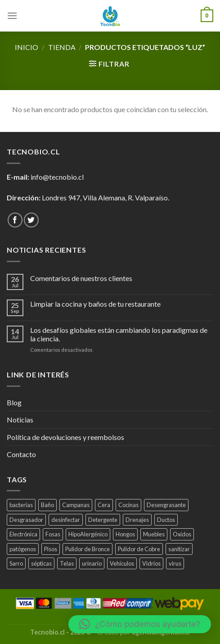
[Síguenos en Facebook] (15, 220)
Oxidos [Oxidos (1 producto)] (182, 534)
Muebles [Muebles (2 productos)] (154, 534)
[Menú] (12, 16)
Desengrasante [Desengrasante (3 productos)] (166, 505)
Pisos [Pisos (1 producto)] (51, 549)
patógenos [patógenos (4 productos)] (23, 549)
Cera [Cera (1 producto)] (104, 505)
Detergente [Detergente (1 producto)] (103, 520)
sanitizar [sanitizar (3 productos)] (179, 549)
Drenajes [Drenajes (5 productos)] (137, 520)
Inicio (27, 47)
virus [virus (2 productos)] (175, 563)
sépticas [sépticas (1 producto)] (41, 563)
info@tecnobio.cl (57, 177)
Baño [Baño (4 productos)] (47, 505)
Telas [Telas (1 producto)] (67, 563)
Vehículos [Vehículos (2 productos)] (122, 563)
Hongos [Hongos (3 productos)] (125, 534)
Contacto (21, 454)
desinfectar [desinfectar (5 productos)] (66, 520)
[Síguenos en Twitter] (31, 220)
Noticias (20, 420)
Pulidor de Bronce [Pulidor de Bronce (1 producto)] (88, 549)
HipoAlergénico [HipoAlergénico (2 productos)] (88, 534)
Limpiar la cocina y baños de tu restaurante (95, 304)
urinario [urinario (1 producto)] (92, 563)
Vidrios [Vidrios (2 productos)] (151, 563)
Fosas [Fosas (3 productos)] (53, 534)
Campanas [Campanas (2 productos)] (76, 505)
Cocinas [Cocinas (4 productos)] (128, 505)
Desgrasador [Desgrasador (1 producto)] (26, 520)
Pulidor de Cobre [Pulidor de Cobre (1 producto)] (139, 549)
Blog (14, 402)
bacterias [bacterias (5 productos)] (21, 505)
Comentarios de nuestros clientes (81, 278)
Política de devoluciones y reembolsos (65, 437)
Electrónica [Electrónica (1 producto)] (23, 534)
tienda (62, 47)
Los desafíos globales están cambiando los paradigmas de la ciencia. (119, 334)
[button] (140, 624)
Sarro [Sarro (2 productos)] (16, 563)
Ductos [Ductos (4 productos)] (166, 520)
